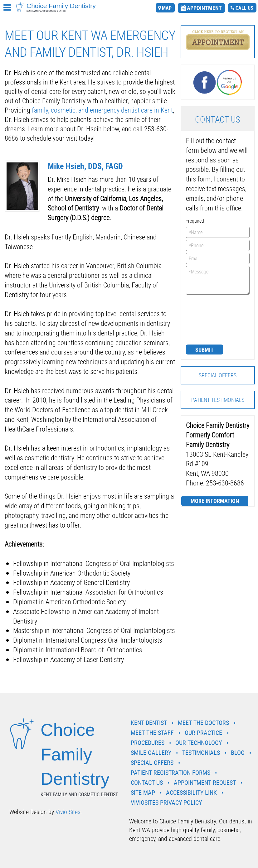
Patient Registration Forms (170, 772)
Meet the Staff (152, 733)
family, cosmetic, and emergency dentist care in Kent (102, 110)
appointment (204, 8)
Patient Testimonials (218, 400)
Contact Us (147, 782)
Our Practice (203, 733)
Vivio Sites (68, 812)
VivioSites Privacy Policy (166, 802)
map (167, 8)
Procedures (148, 743)
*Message (218, 280)
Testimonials (201, 752)
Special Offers (218, 375)
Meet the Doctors (203, 723)
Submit (204, 350)
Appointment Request (205, 782)
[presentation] (212, 319)
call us (244, 8)
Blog (238, 752)
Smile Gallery (151, 752)
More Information (215, 501)
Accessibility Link (191, 792)
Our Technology (199, 743)
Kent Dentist (149, 723)
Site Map (143, 792)
